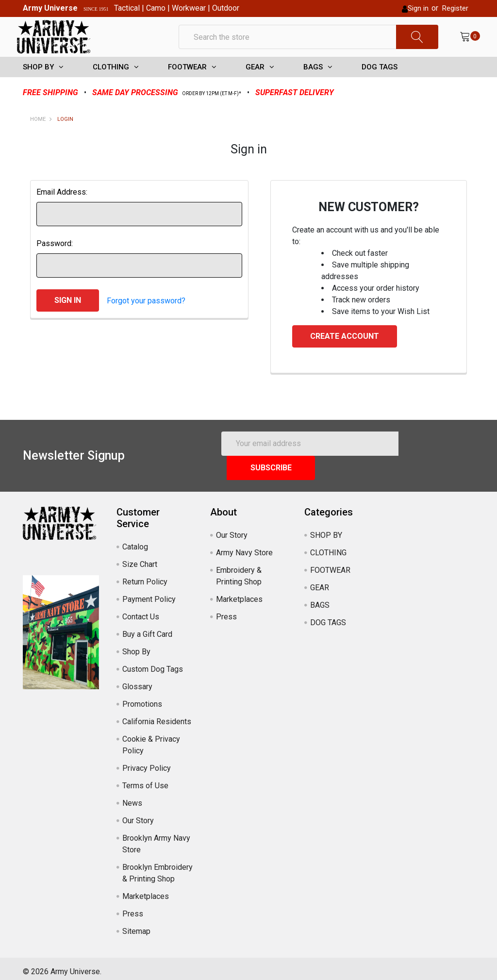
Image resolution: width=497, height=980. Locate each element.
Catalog (135, 540)
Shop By (136, 645)
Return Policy (145, 575)
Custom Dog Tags (153, 663)
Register (455, 8)
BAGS (313, 85)
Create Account (345, 354)
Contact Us (141, 610)
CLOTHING (111, 85)
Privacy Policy (147, 762)
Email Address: (62, 210)
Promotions (142, 698)
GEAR (255, 85)
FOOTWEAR (187, 85)
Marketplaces (146, 890)
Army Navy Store (244, 546)
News (132, 797)
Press (133, 907)
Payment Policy (149, 593)
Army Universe (50, 8)
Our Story (138, 814)
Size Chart (140, 558)
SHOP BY (38, 85)
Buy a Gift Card (147, 628)
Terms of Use (145, 779)
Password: (55, 261)
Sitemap (136, 925)
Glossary (137, 680)
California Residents (157, 715)
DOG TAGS (380, 85)
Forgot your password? (146, 318)
